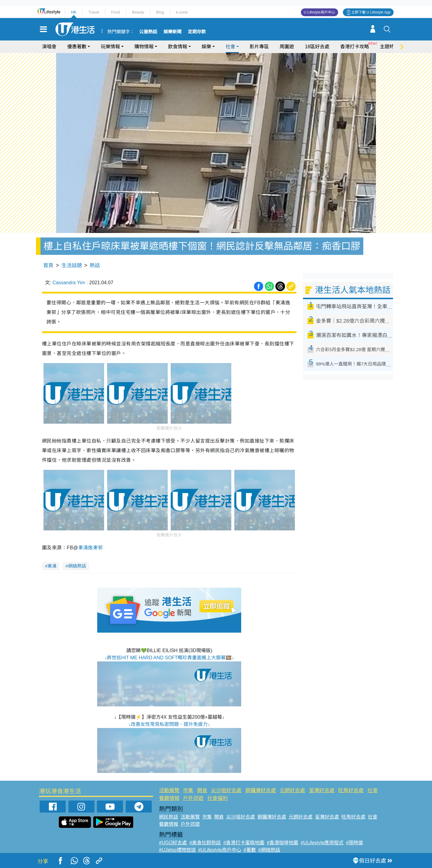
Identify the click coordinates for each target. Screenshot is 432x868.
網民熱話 (169, 817)
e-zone (182, 12)
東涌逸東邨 (91, 548)
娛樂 (206, 47)
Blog (160, 12)
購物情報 (144, 47)
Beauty (138, 12)
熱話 (95, 265)
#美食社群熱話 (205, 843)
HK (74, 12)
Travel (94, 12)
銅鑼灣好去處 (261, 790)
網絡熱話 (77, 566)
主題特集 (389, 47)
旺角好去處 (351, 790)
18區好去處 (317, 47)
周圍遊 (287, 47)
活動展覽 (169, 790)
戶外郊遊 (193, 798)
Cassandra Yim (69, 283)
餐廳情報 (169, 798)
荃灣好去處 (322, 790)
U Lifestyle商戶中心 (319, 12)
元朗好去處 (292, 790)
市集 (188, 790)
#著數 (250, 850)
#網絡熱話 (269, 850)
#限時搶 (354, 843)
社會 (230, 47)
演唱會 (49, 47)
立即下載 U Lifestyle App (371, 12)
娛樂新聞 (172, 32)
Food (115, 12)
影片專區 (259, 47)
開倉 (202, 790)
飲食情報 (178, 47)
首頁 (48, 265)
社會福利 (217, 798)
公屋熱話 (148, 32)
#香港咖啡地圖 (282, 843)
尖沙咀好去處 (226, 790)
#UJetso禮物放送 (177, 850)
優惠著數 (77, 47)
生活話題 (72, 265)
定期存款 (197, 32)
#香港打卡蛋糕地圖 (244, 843)
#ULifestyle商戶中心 (220, 850)
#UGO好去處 (173, 843)
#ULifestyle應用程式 (322, 843)
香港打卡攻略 (355, 47)
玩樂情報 (110, 47)
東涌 (52, 566)
